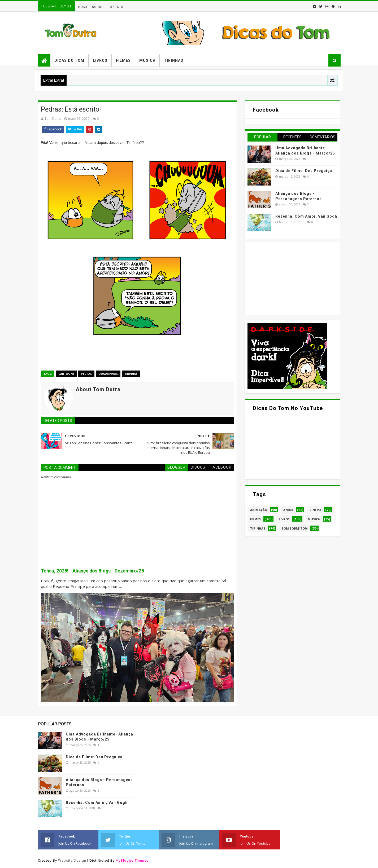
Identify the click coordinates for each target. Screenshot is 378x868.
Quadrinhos (108, 374)
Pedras (86, 374)
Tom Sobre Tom (295, 528)
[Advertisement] (287, 278)
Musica (147, 60)
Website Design (72, 860)
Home (83, 7)
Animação (259, 510)
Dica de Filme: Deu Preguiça (304, 171)
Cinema (316, 510)
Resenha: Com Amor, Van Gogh (306, 216)
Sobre (98, 7)
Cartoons (66, 374)
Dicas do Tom (69, 60)
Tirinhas (174, 60)
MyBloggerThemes (132, 860)
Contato (116, 7)
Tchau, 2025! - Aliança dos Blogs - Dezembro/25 (92, 571)
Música (314, 519)
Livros (100, 60)
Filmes (123, 60)
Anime (288, 510)
